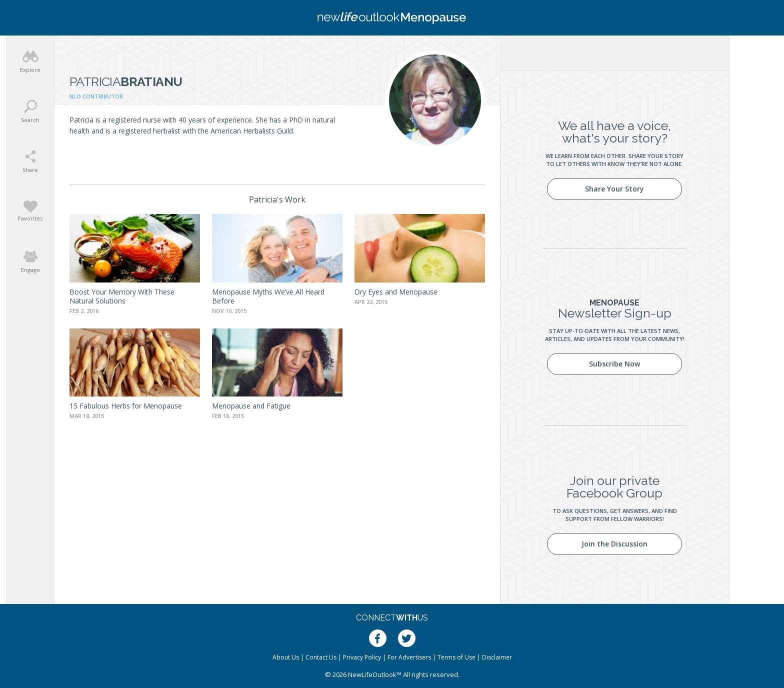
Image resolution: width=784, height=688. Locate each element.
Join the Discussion (614, 544)
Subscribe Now (614, 364)
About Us (286, 657)
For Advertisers (409, 657)
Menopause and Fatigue (251, 406)
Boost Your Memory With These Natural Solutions (122, 296)
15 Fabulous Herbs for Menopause (126, 406)
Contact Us (321, 657)
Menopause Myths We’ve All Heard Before (268, 296)
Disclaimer (497, 657)
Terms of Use (456, 657)
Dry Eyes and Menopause (396, 292)
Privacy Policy (362, 657)
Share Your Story (614, 189)
